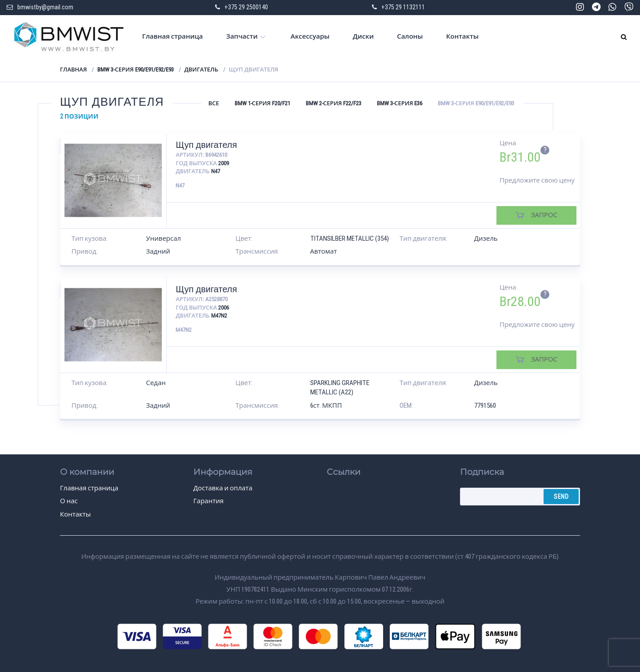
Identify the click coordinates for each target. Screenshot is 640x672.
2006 (224, 308)
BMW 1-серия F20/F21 (262, 103)
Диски (363, 36)
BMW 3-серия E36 (400, 103)
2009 (224, 163)
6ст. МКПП (326, 406)
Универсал (164, 239)
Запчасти (242, 36)
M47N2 (219, 316)
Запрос (544, 215)
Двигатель (201, 70)
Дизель (486, 239)
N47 (216, 171)
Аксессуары (310, 36)
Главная (73, 70)
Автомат (324, 251)
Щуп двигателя (206, 145)
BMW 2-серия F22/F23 (334, 103)
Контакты (462, 36)
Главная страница (173, 36)
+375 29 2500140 (246, 7)
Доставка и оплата (223, 488)
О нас (69, 501)
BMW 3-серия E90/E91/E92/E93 (135, 70)
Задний (158, 251)
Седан (156, 383)
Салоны (410, 36)
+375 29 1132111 (403, 7)
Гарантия (208, 501)
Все (214, 103)
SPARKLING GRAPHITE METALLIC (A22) (340, 388)
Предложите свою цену (537, 180)
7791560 (485, 406)
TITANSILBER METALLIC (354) (350, 239)
